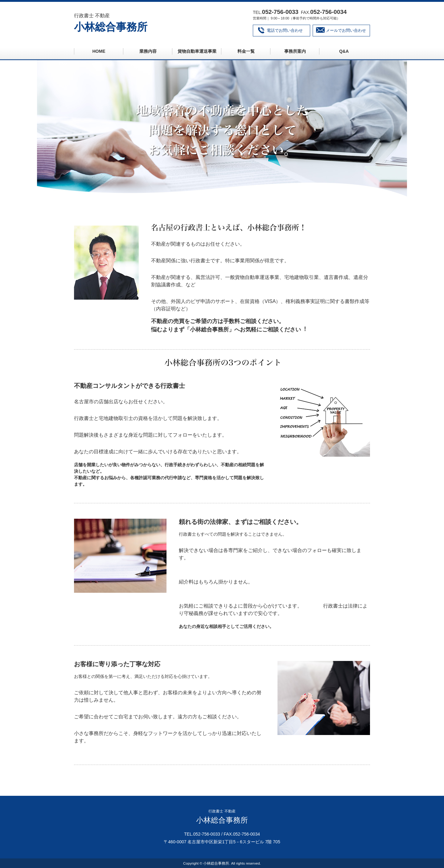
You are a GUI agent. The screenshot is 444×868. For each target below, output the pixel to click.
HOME (99, 51)
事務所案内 (295, 51)
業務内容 (148, 51)
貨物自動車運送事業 (197, 51)
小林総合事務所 (111, 27)
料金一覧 (246, 51)
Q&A (344, 51)
